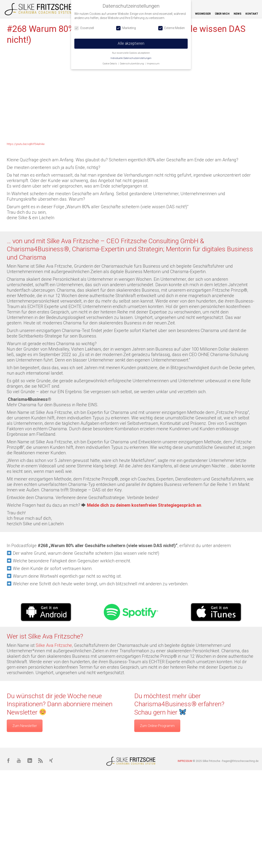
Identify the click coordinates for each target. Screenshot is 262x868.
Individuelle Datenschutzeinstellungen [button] (131, 58)
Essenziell (84, 28)
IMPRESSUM (185, 761)
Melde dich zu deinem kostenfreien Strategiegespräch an (144, 505)
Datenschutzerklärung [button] (132, 64)
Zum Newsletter (25, 726)
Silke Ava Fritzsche (54, 645)
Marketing (126, 28)
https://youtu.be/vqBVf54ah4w (26, 144)
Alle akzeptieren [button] (131, 43)
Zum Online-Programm (157, 726)
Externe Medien (172, 28)
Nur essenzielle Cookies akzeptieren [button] (131, 53)
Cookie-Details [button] (110, 64)
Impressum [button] (153, 64)
